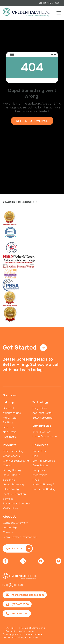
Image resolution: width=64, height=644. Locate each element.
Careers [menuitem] (8, 532)
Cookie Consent (10, 630)
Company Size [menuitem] (42, 426)
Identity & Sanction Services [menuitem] (14, 496)
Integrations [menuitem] (40, 408)
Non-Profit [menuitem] (9, 432)
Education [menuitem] (9, 427)
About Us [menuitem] (10, 517)
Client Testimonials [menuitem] (44, 461)
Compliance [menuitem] (40, 470)
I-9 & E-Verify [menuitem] (11, 489)
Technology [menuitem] (40, 402)
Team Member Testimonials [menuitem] (20, 537)
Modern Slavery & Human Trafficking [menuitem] (44, 487)
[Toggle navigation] (59, 13)
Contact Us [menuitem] (39, 451)
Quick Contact (19, 548)
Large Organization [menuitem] (45, 436)
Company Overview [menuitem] (15, 523)
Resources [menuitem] (40, 445)
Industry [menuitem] (8, 402)
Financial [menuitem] (8, 408)
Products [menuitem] (10, 445)
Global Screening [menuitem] (13, 484)
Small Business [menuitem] (42, 431)
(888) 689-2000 (49, 3)
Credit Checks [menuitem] (11, 456)
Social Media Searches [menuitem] (17, 503)
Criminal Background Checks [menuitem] (16, 463)
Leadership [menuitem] (10, 527)
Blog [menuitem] (35, 456)
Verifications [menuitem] (11, 508)
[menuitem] (5, 561)
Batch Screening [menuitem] (42, 418)
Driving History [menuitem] (12, 470)
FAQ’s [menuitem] (36, 480)
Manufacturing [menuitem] (12, 413)
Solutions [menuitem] (10, 395)
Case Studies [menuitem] (40, 465)
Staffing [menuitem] (8, 422)
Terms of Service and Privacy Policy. (31, 629)
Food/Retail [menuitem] (10, 418)
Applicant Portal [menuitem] (42, 413)
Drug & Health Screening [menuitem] (11, 477)
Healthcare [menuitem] (10, 437)
